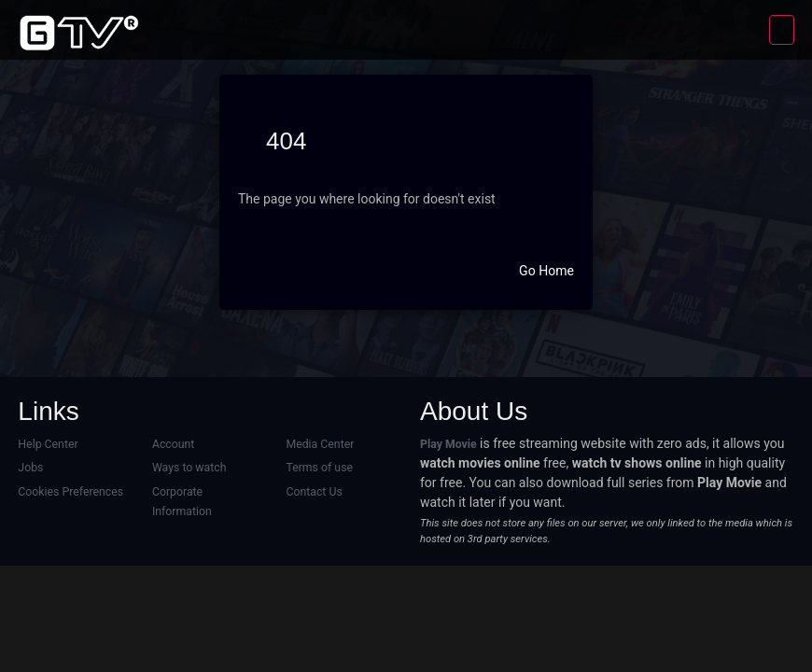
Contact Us (314, 492)
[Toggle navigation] (782, 30)
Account (173, 444)
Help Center (48, 444)
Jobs (30, 468)
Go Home (546, 271)
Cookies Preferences (70, 492)
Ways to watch (189, 468)
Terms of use (319, 468)
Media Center (320, 444)
